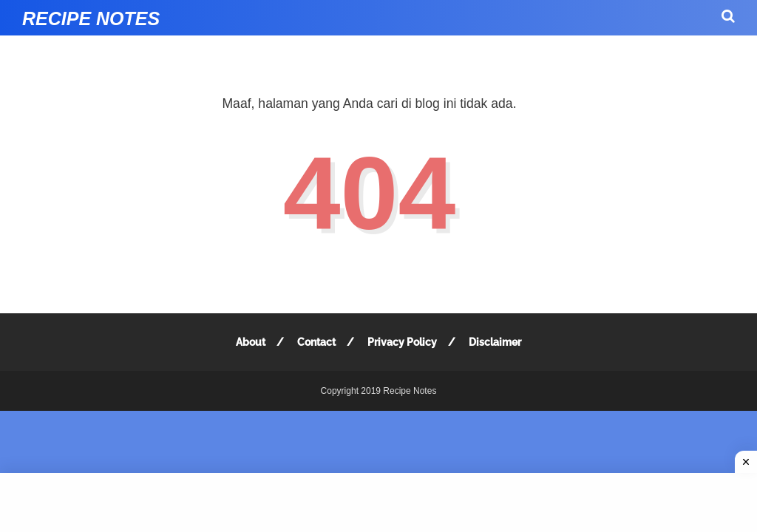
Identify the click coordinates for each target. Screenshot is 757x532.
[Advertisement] (378, 502)
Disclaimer (495, 342)
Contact (316, 342)
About (251, 342)
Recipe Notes (91, 18)
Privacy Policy (402, 342)
